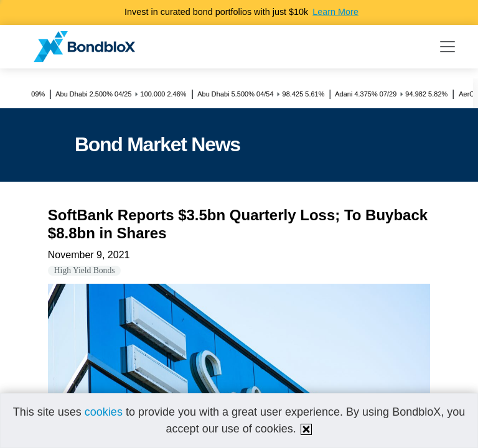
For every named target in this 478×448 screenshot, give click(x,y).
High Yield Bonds (85, 270)
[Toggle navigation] (448, 47)
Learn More (335, 12)
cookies (104, 412)
